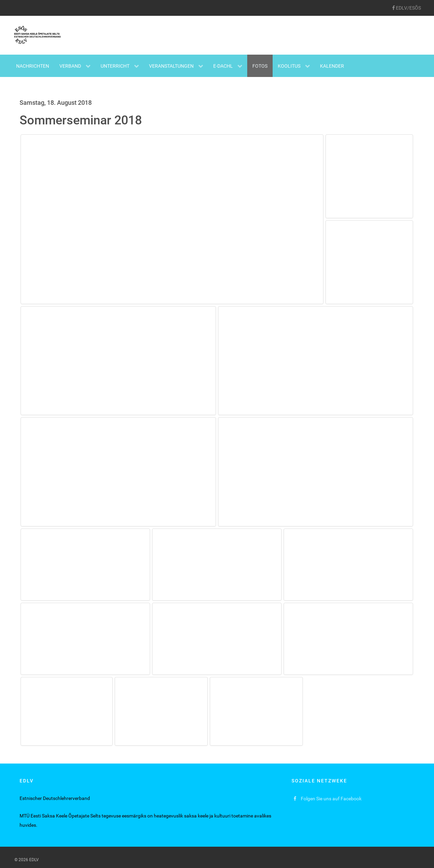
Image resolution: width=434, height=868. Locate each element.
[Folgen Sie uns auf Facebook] (328, 799)
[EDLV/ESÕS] (406, 8)
